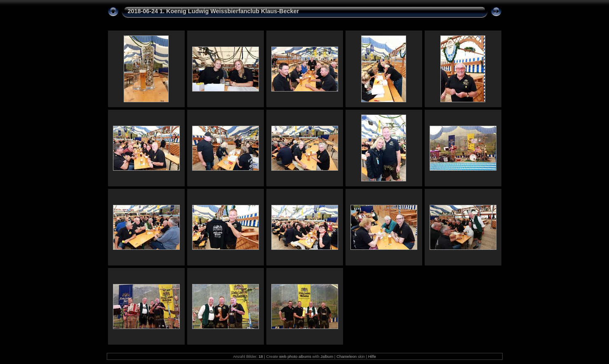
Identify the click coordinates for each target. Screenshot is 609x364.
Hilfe (372, 356)
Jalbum (327, 356)
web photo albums (295, 356)
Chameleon (347, 356)
